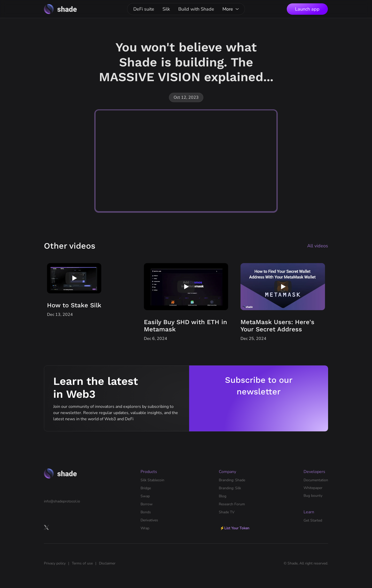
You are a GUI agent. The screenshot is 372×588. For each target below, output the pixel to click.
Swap (145, 496)
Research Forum (232, 504)
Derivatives (149, 520)
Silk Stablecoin (152, 480)
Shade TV (227, 512)
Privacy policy (55, 563)
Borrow (147, 504)
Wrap (145, 528)
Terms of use (82, 563)
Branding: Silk (230, 488)
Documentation (316, 480)
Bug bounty (313, 496)
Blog (223, 496)
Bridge (146, 488)
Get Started (313, 520)
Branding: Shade (232, 480)
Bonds (146, 512)
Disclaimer (107, 563)
